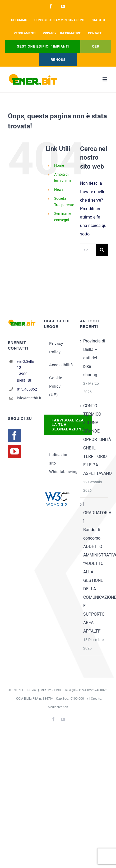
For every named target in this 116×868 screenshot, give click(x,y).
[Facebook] (15, 435)
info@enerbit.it (27, 398)
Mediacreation (58, 707)
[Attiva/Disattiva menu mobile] (105, 79)
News (59, 189)
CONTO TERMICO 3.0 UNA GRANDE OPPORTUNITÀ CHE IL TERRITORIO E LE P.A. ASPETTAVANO (94, 440)
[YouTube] (15, 451)
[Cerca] (102, 250)
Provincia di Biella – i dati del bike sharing (94, 358)
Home (59, 165)
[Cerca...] (88, 250)
